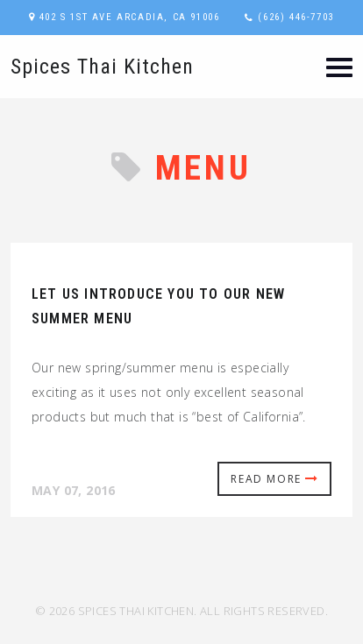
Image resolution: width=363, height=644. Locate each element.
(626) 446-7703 (295, 17)
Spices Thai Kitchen (102, 67)
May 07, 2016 (74, 490)
